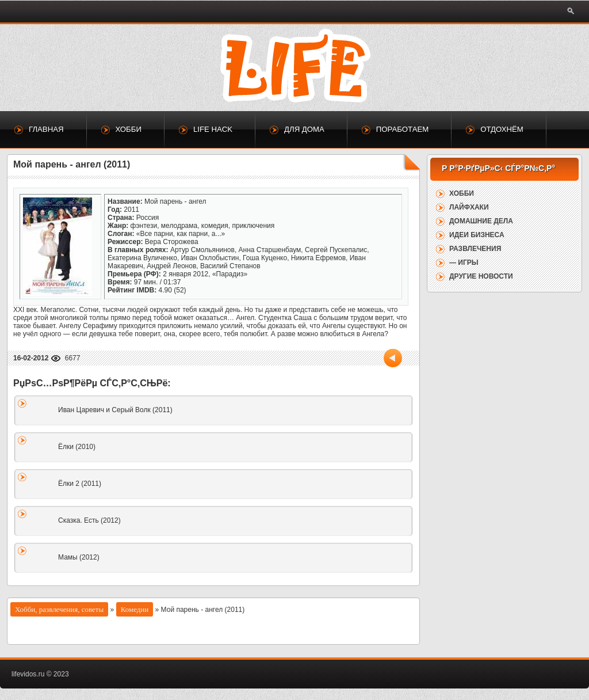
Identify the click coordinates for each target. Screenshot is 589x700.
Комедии (135, 609)
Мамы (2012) (79, 557)
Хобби (129, 129)
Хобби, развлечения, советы (59, 609)
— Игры (464, 262)
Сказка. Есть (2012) (89, 520)
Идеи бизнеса (477, 235)
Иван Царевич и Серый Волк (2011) (115, 410)
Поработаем (402, 129)
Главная (46, 129)
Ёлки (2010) (77, 447)
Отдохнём (502, 129)
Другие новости (481, 276)
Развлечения (475, 249)
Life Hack (213, 129)
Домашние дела (481, 221)
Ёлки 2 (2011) (80, 484)
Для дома (304, 129)
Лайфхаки (469, 207)
